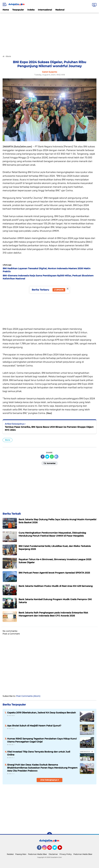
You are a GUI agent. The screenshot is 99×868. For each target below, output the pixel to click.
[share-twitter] (47, 457)
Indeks (31, 10)
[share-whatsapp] (52, 457)
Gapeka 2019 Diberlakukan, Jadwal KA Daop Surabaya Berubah (41, 713)
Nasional (60, 10)
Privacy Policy (66, 854)
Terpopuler (18, 10)
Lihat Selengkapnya (50, 780)
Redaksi (10, 854)
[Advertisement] (49, 33)
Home (6, 10)
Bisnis (8, 440)
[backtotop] (49, 835)
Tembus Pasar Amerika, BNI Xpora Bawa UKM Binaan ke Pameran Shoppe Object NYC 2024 (49, 428)
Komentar (50, 463)
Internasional (45, 10)
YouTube (62, 849)
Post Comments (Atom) (28, 696)
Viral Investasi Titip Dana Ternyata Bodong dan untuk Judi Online (39, 753)
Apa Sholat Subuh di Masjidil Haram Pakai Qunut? (34, 726)
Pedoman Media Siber (37, 854)
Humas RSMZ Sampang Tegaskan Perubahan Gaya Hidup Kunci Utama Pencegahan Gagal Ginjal (42, 740)
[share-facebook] (43, 457)
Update (59, 290)
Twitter (56, 849)
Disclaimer (53, 854)
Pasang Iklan (21, 854)
